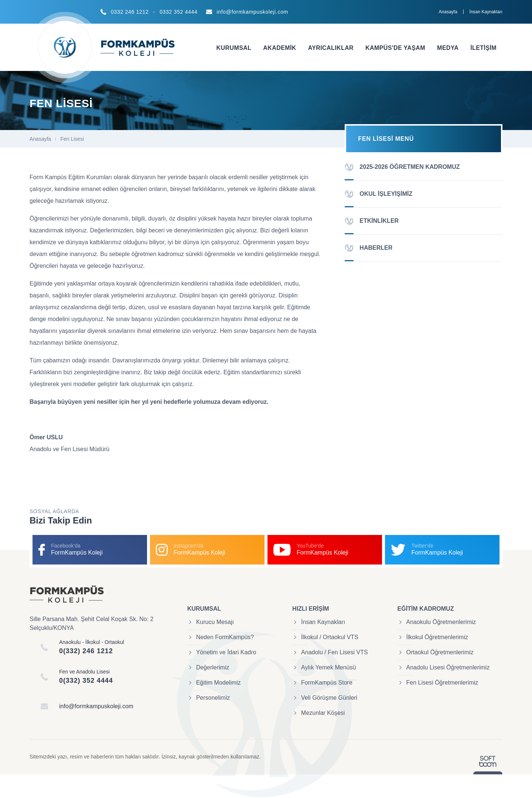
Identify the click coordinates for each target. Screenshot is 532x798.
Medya (448, 48)
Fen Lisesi (72, 139)
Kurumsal (234, 48)
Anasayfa (448, 12)
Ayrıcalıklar (331, 48)
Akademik (279, 48)
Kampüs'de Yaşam (395, 48)
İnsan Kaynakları (486, 12)
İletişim (483, 48)
